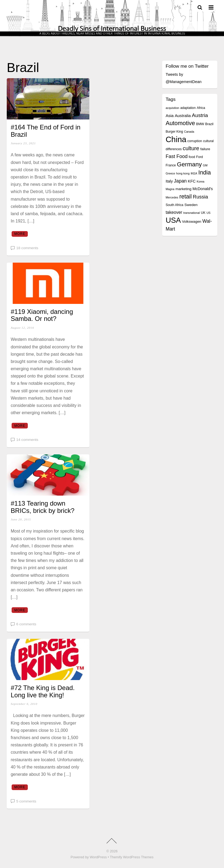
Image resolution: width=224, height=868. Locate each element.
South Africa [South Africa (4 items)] (175, 205)
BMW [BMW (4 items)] (200, 124)
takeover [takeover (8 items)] (174, 212)
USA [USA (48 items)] (173, 220)
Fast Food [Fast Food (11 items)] (177, 156)
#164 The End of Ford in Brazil (46, 131)
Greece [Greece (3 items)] (170, 173)
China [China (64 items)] (176, 139)
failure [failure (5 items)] (205, 149)
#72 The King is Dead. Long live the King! (43, 691)
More (20, 234)
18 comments (27, 248)
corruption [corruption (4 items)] (195, 141)
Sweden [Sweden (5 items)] (191, 205)
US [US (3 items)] (208, 213)
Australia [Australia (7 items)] (183, 116)
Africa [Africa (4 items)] (201, 108)
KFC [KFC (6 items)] (192, 181)
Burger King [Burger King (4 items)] (174, 132)
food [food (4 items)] (192, 157)
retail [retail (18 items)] (185, 196)
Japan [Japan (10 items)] (180, 181)
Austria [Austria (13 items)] (200, 115)
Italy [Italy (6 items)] (169, 181)
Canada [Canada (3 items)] (189, 132)
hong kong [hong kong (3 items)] (183, 173)
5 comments (26, 801)
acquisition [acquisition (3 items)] (172, 108)
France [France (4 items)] (171, 165)
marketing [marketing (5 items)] (183, 189)
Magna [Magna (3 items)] (170, 189)
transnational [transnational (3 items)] (191, 213)
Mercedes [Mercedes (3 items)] (172, 197)
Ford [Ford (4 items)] (200, 157)
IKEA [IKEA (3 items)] (194, 173)
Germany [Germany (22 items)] (189, 164)
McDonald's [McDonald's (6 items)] (203, 189)
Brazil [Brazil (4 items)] (209, 124)
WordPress (98, 857)
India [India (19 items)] (205, 173)
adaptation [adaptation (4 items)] (188, 108)
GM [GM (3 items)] (205, 165)
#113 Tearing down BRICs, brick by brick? (43, 507)
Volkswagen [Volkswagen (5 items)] (192, 222)
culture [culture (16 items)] (191, 148)
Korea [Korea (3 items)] (201, 181)
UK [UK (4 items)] (203, 213)
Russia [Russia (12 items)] (200, 197)
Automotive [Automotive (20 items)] (180, 123)
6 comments (26, 624)
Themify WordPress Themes (132, 857)
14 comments (27, 440)
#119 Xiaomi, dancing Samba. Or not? (42, 315)
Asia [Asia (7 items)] (170, 116)
